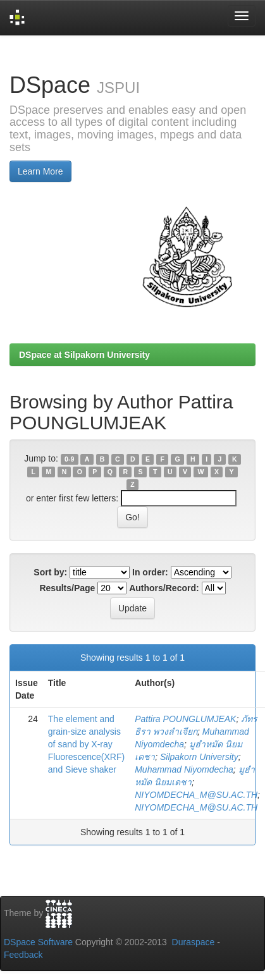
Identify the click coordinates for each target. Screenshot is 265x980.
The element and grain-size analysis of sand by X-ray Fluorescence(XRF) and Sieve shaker (86, 744)
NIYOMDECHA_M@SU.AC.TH (196, 795)
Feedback (23, 955)
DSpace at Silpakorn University (84, 355)
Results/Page (67, 588)
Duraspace (194, 942)
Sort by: (50, 572)
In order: (150, 572)
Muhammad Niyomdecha (184, 769)
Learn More (40, 171)
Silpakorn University (199, 757)
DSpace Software (38, 942)
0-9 (69, 459)
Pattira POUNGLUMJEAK (185, 719)
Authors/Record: (164, 588)
